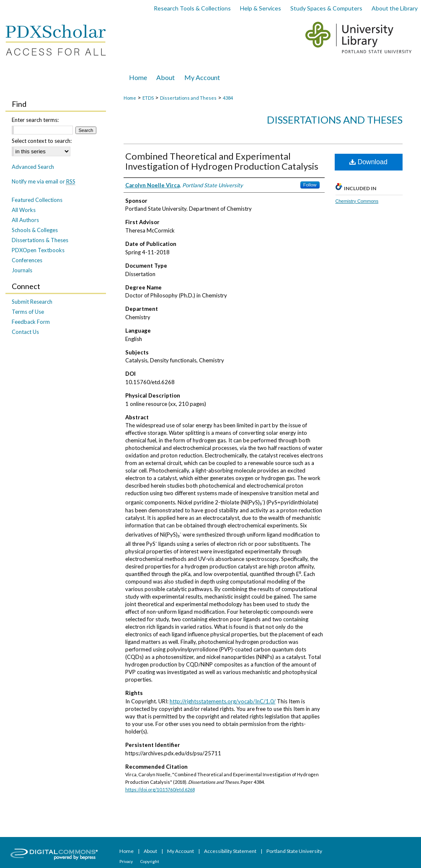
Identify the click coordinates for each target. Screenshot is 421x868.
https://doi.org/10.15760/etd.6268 (160, 789)
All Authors (25, 220)
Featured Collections (37, 200)
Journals (22, 270)
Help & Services (261, 8)
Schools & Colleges (35, 230)
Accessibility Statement (231, 851)
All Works (24, 210)
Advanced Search (33, 167)
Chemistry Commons (357, 201)
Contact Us (25, 332)
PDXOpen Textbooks (38, 250)
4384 (228, 98)
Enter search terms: (35, 120)
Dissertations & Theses (40, 240)
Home (130, 98)
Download (368, 162)
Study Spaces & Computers (326, 8)
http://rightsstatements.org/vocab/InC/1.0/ (223, 701)
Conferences (27, 260)
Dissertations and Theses (188, 98)
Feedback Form (31, 322)
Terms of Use (28, 312)
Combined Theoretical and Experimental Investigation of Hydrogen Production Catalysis (222, 161)
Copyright (150, 861)
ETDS (148, 98)
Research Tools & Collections (192, 8)
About (151, 851)
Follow (310, 185)
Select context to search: (42, 141)
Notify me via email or (44, 181)
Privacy (127, 861)
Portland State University (294, 851)
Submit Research (32, 302)
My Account (181, 851)
